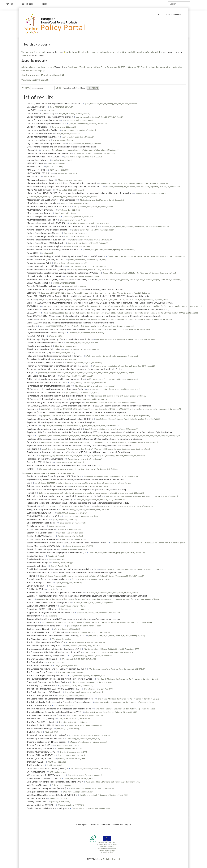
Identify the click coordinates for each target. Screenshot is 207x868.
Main (157, 15)
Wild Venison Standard (37, 785)
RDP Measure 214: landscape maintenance (46, 382)
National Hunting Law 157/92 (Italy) (43, 246)
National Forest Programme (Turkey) (43, 233)
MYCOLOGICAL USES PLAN (39, 173)
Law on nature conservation (39, 133)
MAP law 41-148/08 (36, 170)
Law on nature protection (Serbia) (42, 137)
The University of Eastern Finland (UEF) (44, 715)
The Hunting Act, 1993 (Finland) (41, 685)
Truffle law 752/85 (35, 762)
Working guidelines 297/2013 (40, 805)
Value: (59, 88)
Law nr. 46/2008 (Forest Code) (40, 114)
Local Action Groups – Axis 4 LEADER (43, 157)
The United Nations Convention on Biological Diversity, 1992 (54, 712)
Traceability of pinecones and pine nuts (44, 739)
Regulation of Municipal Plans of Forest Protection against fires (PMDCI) (59, 419)
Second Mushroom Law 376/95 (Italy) (44, 546)
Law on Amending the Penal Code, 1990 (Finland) (49, 117)
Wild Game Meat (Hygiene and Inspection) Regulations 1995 (54, 782)
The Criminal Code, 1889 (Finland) (42, 659)
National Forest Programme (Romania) (44, 236)
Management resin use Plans (40, 180)
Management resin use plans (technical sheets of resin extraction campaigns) (61, 183)
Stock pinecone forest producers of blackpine (47, 579)
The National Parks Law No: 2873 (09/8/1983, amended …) (53, 689)
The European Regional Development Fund (46, 675)
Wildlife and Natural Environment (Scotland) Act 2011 (51, 795)
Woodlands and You (36, 798)
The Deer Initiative (35, 662)
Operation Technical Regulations (41, 286)
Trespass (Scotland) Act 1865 (40, 758)
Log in (128, 824)
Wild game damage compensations (43, 792)
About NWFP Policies (101, 824)
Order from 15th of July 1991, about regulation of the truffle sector (57, 329)
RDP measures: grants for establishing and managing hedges (54, 402)
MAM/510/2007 (34, 167)
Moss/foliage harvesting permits (41, 203)
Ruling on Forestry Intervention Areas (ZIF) (46, 509)
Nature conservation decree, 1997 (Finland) (46, 270)
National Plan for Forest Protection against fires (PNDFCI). (53, 250)
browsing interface (55, 52)
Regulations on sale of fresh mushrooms (45, 459)
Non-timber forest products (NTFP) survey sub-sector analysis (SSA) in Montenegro (64, 280)
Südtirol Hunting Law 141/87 (40, 513)
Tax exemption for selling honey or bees (45, 626)
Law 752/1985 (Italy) (36, 107)
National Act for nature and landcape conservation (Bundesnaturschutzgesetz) (62, 226)
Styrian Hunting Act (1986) (39, 583)
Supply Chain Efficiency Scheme (41, 606)
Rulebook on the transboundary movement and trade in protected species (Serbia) (64, 496)
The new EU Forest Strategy (39, 729)
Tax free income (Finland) (38, 629)
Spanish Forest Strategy (37, 563)
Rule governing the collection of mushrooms (47, 486)
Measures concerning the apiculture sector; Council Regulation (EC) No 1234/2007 (64, 187)
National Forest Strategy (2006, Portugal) (45, 243)
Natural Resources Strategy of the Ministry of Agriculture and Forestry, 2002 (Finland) (65, 256)
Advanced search (173, 15)
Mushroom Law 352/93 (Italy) (40, 210)
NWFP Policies (93, 859)
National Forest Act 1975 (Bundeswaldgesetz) (47, 230)
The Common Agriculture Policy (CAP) (44, 646)
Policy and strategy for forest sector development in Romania (54, 356)
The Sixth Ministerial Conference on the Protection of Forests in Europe (59, 702)
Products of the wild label (38, 359)
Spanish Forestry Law (36, 566)
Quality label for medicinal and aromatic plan (47, 808)
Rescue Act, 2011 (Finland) (39, 462)
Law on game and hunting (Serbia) (42, 130)
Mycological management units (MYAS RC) (46, 223)
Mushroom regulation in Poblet (41, 220)
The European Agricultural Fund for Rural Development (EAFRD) (55, 669)
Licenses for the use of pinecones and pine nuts (48, 153)
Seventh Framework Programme (41, 549)
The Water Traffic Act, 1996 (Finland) (43, 725)
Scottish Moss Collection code (40, 533)
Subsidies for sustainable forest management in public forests (54, 592)
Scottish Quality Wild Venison (40, 536)
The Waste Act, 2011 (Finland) (40, 719)
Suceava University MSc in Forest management (48, 602)
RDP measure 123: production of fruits (44, 392)
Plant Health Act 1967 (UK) (39, 353)
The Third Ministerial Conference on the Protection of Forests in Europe (59, 709)
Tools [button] (45, 4)
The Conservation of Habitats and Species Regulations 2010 (53, 652)
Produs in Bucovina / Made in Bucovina (44, 363)
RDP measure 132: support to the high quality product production (56, 396)
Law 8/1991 (32, 110)
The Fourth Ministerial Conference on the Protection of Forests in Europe (60, 679)
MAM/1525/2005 (35, 163)
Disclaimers (118, 824)
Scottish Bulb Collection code (40, 529)
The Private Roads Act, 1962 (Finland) (44, 692)
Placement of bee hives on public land (44, 343)
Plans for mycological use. (38, 346)
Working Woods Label (37, 802)
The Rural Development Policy (40, 695)
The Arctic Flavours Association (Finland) (45, 642)
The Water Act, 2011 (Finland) (40, 722)
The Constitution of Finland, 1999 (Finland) (46, 656)
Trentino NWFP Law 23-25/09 (40, 755)
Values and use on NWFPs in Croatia (43, 778)
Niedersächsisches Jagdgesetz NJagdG (44, 276)
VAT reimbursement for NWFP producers (45, 775)
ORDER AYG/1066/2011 (37, 283)
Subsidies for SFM (35, 589)
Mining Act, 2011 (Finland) (39, 190)
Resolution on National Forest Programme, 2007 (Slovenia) (53, 476)
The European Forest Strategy (40, 672)
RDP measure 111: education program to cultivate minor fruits (55, 389)
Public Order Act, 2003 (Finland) (41, 376)
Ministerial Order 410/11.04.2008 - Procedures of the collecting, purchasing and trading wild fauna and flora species (79, 193)
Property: (26, 88)
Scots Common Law (36, 526)
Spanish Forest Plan (36, 559)
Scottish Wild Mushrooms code (41, 539)
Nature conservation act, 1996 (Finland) (45, 266)
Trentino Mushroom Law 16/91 (41, 752)
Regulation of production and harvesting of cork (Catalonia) (53, 429)
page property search (172, 52)
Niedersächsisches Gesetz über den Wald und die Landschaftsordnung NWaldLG (63, 273)
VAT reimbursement (36, 772)
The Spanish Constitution (38, 705)
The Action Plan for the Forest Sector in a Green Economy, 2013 (55, 636)
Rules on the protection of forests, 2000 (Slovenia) (49, 500)
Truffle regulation (35, 765)
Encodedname (61, 67)
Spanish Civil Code (35, 556)
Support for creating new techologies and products (50, 612)
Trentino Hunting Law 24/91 (39, 749)
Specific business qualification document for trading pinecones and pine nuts (61, 569)
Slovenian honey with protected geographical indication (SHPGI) (56, 553)
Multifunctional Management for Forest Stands (48, 206)
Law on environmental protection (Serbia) (46, 123)
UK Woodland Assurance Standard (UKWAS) (47, 768)
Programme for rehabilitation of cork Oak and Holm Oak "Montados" (58, 366)
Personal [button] (10, 4)
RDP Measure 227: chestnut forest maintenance (48, 386)
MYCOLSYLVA (33, 177)
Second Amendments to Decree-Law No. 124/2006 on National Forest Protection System (67, 543)
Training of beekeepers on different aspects (46, 742)
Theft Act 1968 (34, 732)
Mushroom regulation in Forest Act (43, 216)
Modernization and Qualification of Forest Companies (51, 200)
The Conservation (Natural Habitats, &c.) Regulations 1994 (53, 649)
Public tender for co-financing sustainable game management (54, 379)
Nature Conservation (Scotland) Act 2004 (45, 260)
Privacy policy (82, 824)
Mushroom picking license (39, 213)
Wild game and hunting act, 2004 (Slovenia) (46, 788)
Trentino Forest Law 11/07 (39, 745)
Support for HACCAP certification (42, 609)
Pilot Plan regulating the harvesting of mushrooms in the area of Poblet (59, 339)
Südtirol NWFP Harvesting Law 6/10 (43, 516)
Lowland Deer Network (37, 160)
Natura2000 (32, 253)
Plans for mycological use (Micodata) (43, 349)
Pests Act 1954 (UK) (36, 336)
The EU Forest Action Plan (39, 666)
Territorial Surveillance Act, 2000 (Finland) (46, 632)
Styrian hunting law (36, 586)
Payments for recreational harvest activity (46, 333)
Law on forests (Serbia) (37, 127)
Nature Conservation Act (38, 263)
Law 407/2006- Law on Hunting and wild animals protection (54, 104)
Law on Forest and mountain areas (42, 120)
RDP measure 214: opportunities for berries (46, 399)
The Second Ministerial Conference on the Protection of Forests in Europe (60, 699)
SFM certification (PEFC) (38, 519)
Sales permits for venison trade (41, 523)
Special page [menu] (29, 4)
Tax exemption (33, 616)
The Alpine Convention (37, 639)
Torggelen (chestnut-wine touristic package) (46, 735)
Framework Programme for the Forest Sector (47, 682)
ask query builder (36, 55)
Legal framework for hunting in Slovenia (45, 143)
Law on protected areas (37, 140)
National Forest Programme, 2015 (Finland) (46, 240)
